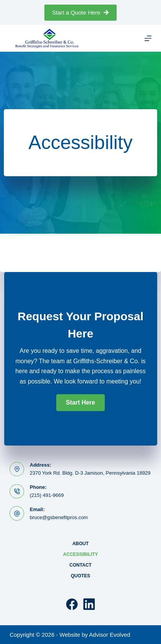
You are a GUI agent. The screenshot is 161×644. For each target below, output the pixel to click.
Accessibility (80, 554)
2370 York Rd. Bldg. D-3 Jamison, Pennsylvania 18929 (90, 473)
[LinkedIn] (89, 604)
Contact (81, 565)
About (80, 544)
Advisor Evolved (110, 635)
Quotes (80, 576)
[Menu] (148, 38)
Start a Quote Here (80, 12)
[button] (80, 403)
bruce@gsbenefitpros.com (59, 517)
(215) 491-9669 (47, 495)
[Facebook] (72, 604)
